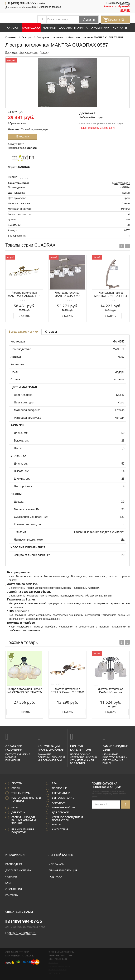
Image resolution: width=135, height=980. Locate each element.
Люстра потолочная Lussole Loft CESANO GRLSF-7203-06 (24, 691)
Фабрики (50, 28)
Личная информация (63, 871)
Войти (41, 3)
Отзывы (44, 52)
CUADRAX (23, 167)
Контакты (120, 28)
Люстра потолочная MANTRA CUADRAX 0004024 (67, 295)
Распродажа (31, 28)
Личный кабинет (62, 855)
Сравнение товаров (49, 7)
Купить (24, 316)
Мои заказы (56, 864)
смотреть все (121, 183)
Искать (89, 19)
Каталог (13, 28)
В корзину (23, 137)
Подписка (55, 877)
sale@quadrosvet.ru (22, 933)
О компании (100, 28)
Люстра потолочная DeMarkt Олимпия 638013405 (111, 691)
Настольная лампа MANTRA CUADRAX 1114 (111, 294)
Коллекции (11, 52)
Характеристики (28, 52)
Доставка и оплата (73, 28)
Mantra (32, 148)
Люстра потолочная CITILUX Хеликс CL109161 (68, 691)
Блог (9, 883)
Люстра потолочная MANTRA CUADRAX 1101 (24, 294)
